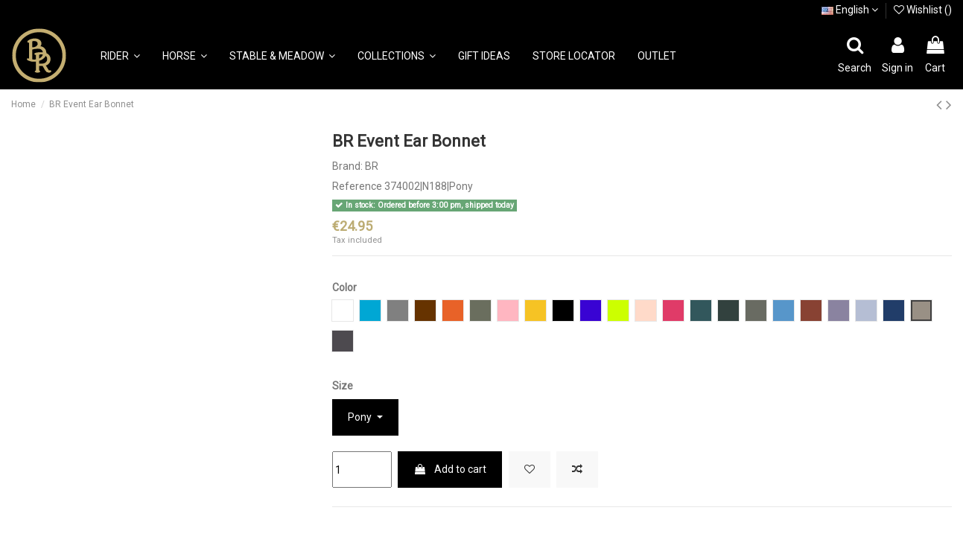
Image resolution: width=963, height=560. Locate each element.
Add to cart (450, 469)
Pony (361, 417)
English (850, 10)
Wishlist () (923, 10)
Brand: (347, 166)
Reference (357, 186)
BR (372, 166)
